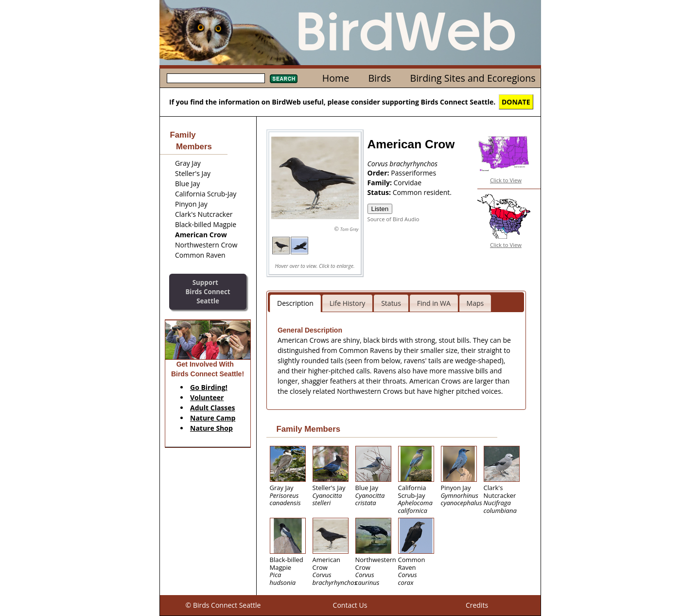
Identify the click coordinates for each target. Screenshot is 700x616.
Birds (379, 78)
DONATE (516, 102)
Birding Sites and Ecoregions (473, 78)
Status (391, 303)
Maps (475, 303)
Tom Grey (350, 229)
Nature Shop (211, 428)
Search (284, 79)
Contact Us (350, 605)
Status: (380, 192)
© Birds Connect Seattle (223, 605)
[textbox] (216, 78)
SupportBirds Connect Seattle (208, 291)
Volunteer (207, 397)
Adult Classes (213, 408)
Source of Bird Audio (394, 219)
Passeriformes (413, 173)
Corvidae (408, 183)
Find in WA (434, 303)
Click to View (506, 180)
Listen (380, 209)
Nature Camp (213, 418)
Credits (477, 605)
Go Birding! (209, 387)
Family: (381, 183)
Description (295, 303)
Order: (379, 173)
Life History (348, 303)
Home (336, 78)
